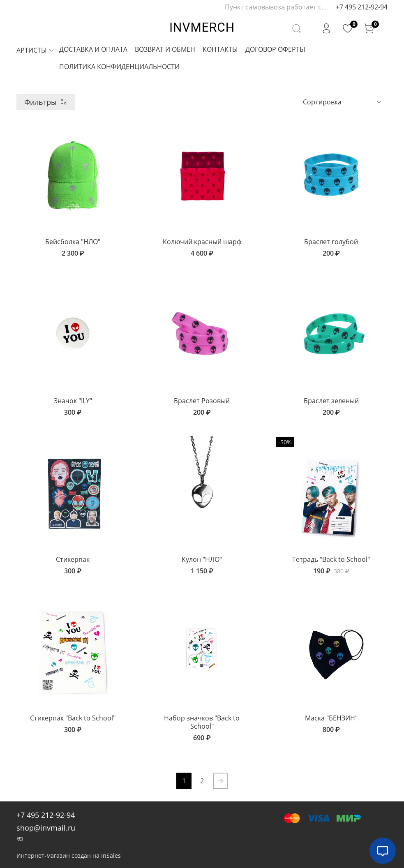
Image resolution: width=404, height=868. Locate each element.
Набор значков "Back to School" (202, 722)
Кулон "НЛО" (202, 559)
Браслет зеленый (331, 401)
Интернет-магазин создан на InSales (69, 855)
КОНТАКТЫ (220, 49)
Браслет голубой (331, 242)
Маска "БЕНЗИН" (331, 718)
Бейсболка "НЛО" (73, 242)
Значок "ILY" (73, 401)
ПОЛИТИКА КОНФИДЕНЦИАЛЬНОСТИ (119, 67)
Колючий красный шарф (202, 242)
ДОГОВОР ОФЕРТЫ (275, 49)
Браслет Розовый (202, 401)
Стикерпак (73, 559)
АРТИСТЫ (36, 50)
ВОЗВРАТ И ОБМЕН (165, 49)
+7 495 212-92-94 (362, 7)
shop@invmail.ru (46, 828)
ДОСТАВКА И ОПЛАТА (93, 49)
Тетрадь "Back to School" (331, 559)
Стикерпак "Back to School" (73, 718)
